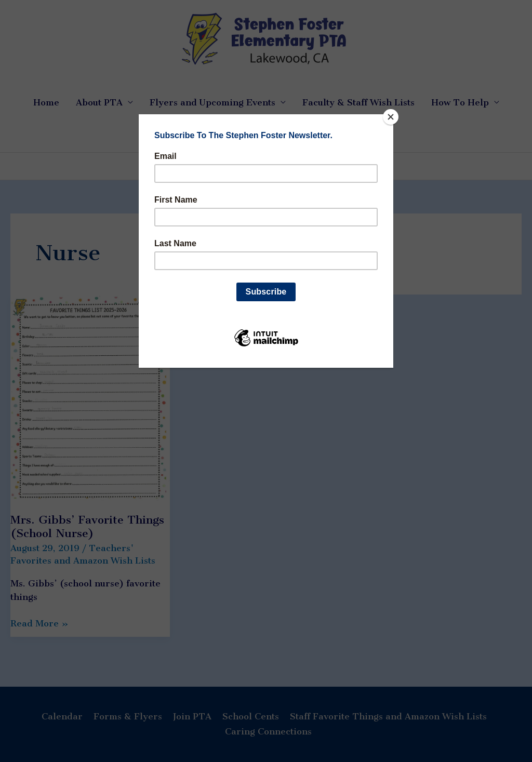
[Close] (391, 117)
